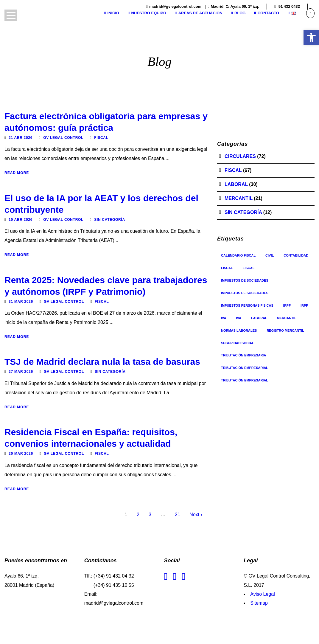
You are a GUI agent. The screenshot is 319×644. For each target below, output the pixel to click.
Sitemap (259, 603)
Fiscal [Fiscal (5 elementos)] (249, 268)
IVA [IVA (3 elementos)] (224, 318)
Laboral (236, 184)
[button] (311, 38)
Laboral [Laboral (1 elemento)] (259, 318)
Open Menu (11, 15)
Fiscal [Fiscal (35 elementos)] (227, 268)
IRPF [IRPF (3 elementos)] (287, 305)
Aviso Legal (262, 594)
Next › (196, 515)
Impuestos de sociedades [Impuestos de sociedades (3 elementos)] (245, 293)
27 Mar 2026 (21, 372)
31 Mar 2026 (21, 302)
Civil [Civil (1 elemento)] (270, 255)
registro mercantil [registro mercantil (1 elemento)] (285, 330)
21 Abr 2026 (21, 138)
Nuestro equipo (149, 13)
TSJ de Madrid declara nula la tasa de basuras (102, 362)
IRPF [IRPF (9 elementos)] (304, 305)
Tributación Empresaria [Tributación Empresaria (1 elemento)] (243, 355)
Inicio (113, 13)
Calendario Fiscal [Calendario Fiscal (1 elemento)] (238, 255)
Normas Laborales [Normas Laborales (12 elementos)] (239, 330)
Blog (240, 13)
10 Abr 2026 (21, 220)
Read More (17, 173)
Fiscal (101, 138)
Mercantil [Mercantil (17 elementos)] (287, 318)
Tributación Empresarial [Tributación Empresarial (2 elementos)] (245, 380)
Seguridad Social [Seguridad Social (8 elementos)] (238, 343)
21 (178, 515)
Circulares (240, 156)
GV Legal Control (63, 138)
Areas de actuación (200, 13)
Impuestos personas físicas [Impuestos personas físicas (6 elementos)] (247, 305)
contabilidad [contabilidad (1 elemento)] (296, 255)
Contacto (268, 13)
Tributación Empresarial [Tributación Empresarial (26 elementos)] (245, 368)
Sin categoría (110, 220)
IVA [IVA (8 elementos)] (239, 318)
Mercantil (239, 198)
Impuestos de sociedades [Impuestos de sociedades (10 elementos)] (245, 280)
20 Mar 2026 (21, 454)
